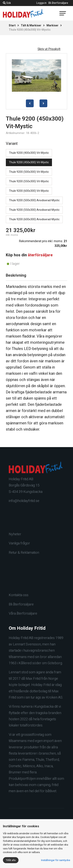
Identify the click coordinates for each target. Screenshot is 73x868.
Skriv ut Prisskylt (49, 49)
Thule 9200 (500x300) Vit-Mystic (29, 172)
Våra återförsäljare (23, 614)
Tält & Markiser (31, 25)
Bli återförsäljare (58, 3)
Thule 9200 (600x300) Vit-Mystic (29, 191)
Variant (12, 144)
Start (12, 25)
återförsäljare (40, 255)
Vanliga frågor (19, 543)
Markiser (52, 25)
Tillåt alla (11, 860)
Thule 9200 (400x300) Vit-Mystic (29, 153)
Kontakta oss (19, 595)
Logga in (41, 3)
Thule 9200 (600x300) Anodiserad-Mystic (34, 219)
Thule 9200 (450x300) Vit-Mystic (29, 162)
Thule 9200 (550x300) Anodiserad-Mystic (34, 210)
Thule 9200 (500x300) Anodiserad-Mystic (34, 200)
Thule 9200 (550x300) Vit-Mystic (29, 181)
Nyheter (15, 534)
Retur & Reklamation (24, 553)
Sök (7, 3)
